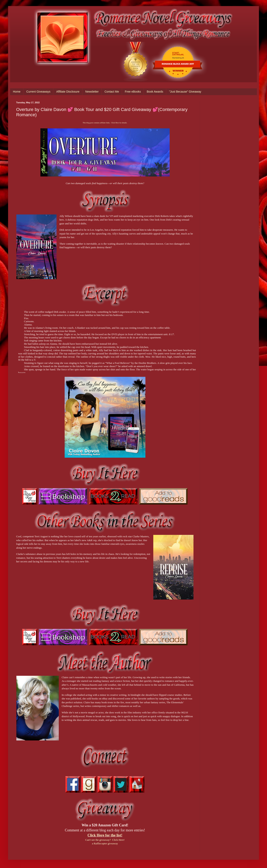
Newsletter (92, 92)
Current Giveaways (38, 92)
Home (17, 92)
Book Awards (155, 92)
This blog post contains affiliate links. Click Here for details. (105, 123)
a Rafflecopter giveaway (105, 843)
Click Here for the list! (105, 835)
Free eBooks (133, 92)
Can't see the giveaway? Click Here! (105, 840)
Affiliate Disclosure (68, 92)
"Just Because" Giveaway (185, 92)
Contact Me (112, 92)
